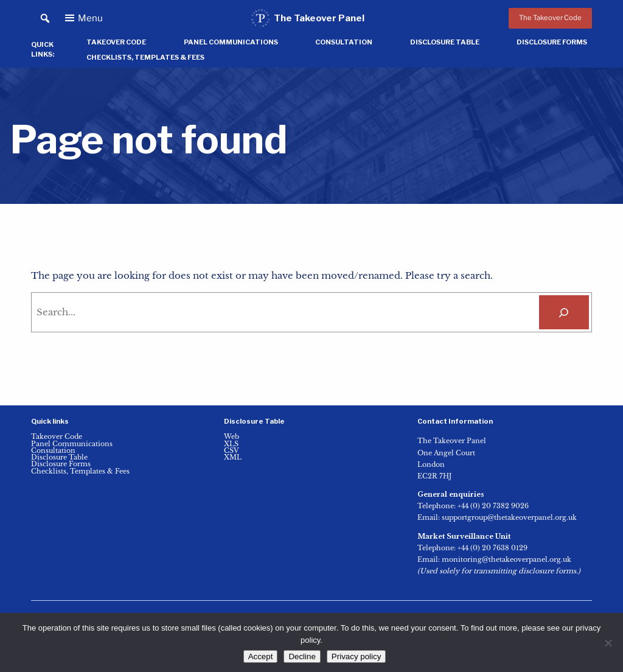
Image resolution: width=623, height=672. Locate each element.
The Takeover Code (550, 18)
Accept (261, 656)
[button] (45, 19)
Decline (302, 656)
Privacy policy (356, 656)
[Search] (564, 312)
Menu (90, 18)
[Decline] (608, 643)
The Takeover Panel (319, 18)
